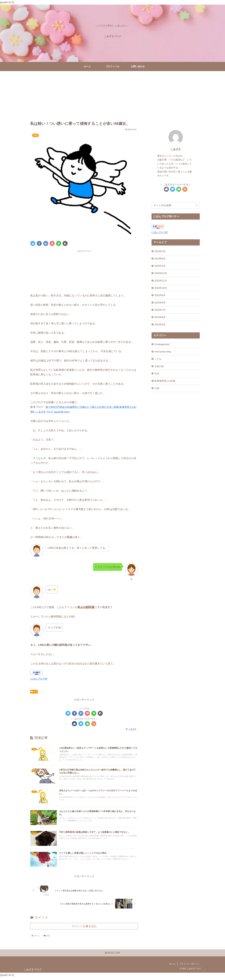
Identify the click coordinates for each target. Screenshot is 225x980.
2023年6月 (160, 259)
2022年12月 (161, 273)
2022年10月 (161, 288)
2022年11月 (161, 281)
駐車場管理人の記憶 (165, 381)
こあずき (176, 149)
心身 (157, 388)
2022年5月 (160, 324)
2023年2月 (160, 266)
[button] (197, 205)
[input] (176, 205)
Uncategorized (162, 344)
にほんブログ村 (39, 679)
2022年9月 (160, 295)
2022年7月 (160, 310)
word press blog (163, 352)
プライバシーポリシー (189, 966)
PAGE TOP (112, 955)
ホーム (172, 966)
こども (158, 359)
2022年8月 (160, 303)
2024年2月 (160, 251)
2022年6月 (160, 317)
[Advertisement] (113, 95)
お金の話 (159, 366)
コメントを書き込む (84, 928)
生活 (34, 691)
